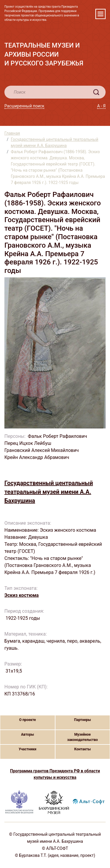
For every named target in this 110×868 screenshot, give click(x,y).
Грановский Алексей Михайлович (42, 450)
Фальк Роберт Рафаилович (58, 436)
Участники (28, 749)
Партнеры (83, 720)
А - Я (101, 106)
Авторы (28, 734)
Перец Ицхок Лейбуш (28, 443)
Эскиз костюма (22, 595)
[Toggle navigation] (100, 14)
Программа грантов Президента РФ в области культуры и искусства (55, 774)
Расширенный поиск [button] (24, 106)
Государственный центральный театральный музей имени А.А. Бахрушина (55, 142)
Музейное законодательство (83, 737)
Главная (12, 133)
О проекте (27, 720)
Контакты (82, 749)
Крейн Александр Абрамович (37, 457)
